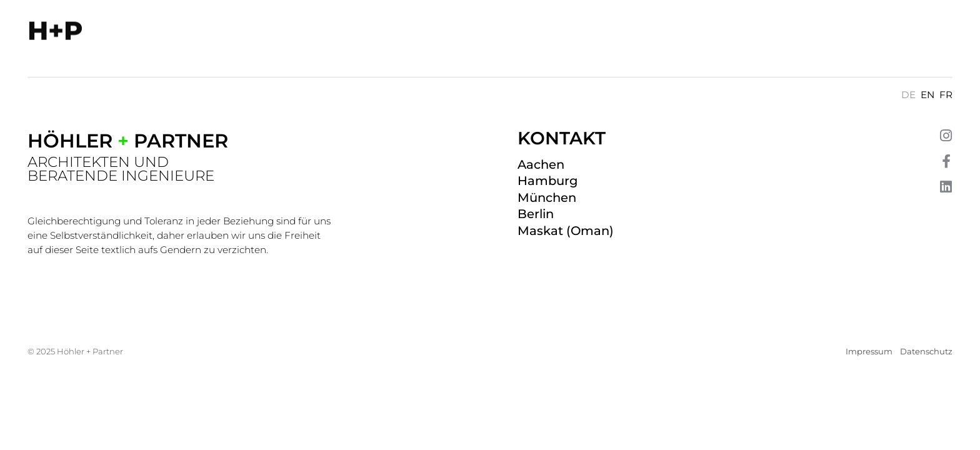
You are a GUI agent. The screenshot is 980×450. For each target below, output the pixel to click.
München (547, 197)
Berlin (536, 214)
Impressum (869, 351)
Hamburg (548, 181)
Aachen (541, 164)
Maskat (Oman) (566, 231)
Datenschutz (926, 351)
